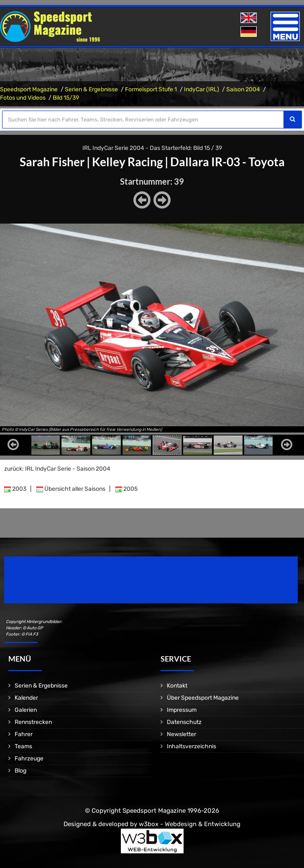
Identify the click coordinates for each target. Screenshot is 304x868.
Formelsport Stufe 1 (151, 89)
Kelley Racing (127, 162)
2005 (126, 489)
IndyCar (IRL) (202, 89)
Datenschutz (184, 722)
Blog (20, 771)
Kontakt (177, 686)
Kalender (26, 698)
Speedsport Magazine (29, 89)
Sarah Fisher (52, 162)
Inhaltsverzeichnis (192, 746)
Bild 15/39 (66, 98)
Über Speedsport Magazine (203, 698)
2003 (15, 489)
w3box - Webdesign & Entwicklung (190, 824)
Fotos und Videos (23, 98)
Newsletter (181, 734)
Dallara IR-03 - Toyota (227, 162)
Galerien (26, 710)
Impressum (182, 710)
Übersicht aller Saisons (71, 489)
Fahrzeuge (29, 759)
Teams (23, 746)
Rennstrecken (33, 722)
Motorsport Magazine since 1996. (52, 586)
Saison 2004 (243, 89)
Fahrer (24, 734)
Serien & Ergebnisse (91, 89)
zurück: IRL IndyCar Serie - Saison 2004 (57, 469)
